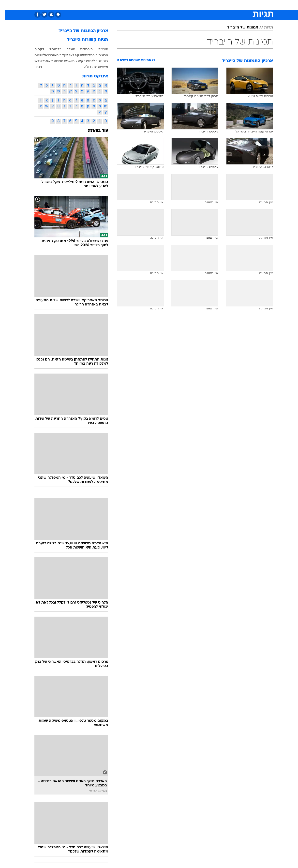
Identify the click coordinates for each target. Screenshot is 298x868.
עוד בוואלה (93, 131)
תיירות (120, 5)
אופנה (83, 5)
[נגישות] (7, 5)
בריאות (137, 5)
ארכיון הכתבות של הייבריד (79, 31)
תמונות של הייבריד (238, 28)
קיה (76, 61)
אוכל (152, 5)
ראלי (41, 55)
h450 (34, 55)
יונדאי (34, 61)
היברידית (82, 49)
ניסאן (34, 67)
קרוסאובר (52, 55)
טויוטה (95, 61)
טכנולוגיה (102, 5)
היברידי (98, 49)
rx (102, 61)
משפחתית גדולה (91, 67)
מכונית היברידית (92, 55)
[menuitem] (242, 5)
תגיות (264, 28)
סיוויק (76, 55)
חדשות (245, 5)
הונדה (66, 49)
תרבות (194, 5)
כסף (165, 5)
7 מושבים (66, 61)
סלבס (179, 5)
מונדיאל (211, 5)
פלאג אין (66, 55)
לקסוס (35, 49)
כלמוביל (51, 49)
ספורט (229, 5)
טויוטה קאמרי (48, 61)
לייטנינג (85, 61)
